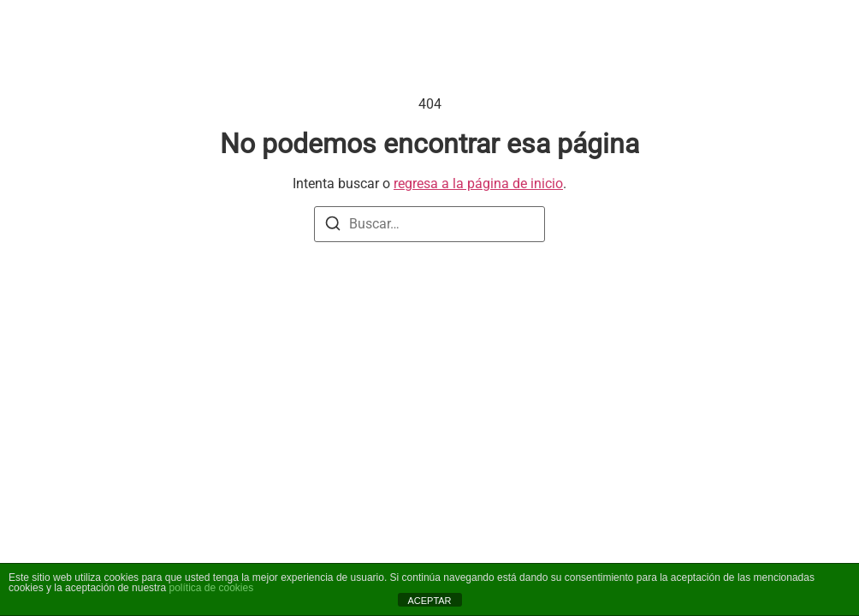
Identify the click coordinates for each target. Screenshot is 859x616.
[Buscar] (333, 226)
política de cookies (211, 588)
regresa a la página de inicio (478, 184)
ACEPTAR (429, 601)
